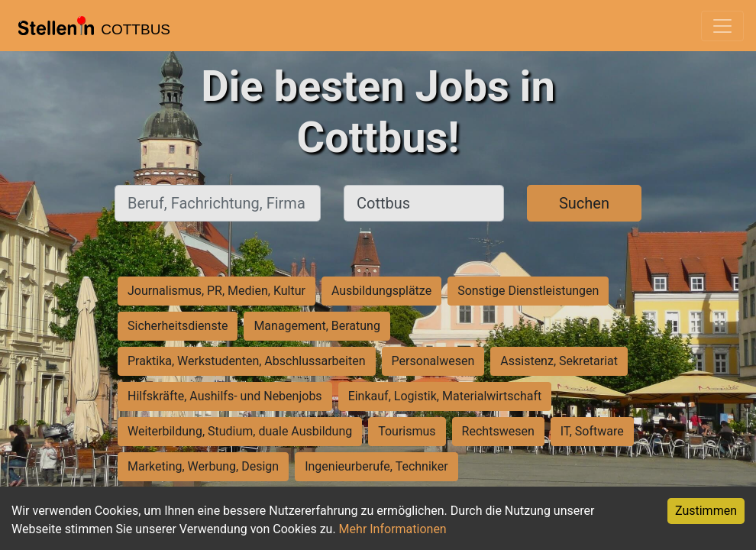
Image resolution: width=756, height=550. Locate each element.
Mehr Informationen (393, 529)
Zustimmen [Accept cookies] (706, 511)
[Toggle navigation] (722, 26)
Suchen (584, 203)
